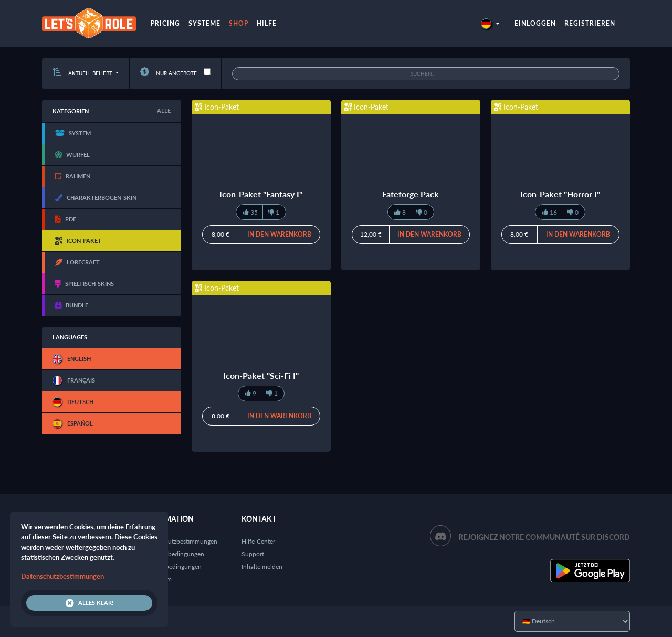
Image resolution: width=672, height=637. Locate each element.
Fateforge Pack (411, 194)
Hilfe (267, 23)
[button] (490, 23)
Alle (164, 110)
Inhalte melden (262, 566)
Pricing (165, 23)
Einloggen (535, 23)
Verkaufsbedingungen (172, 566)
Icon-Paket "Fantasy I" (261, 194)
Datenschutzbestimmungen (180, 541)
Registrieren (590, 23)
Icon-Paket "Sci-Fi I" (261, 375)
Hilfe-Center (258, 541)
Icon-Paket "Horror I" (560, 194)
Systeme (204, 23)
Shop (239, 23)
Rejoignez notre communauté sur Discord (544, 537)
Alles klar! (90, 603)
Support (253, 554)
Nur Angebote (169, 73)
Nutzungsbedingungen (173, 554)
